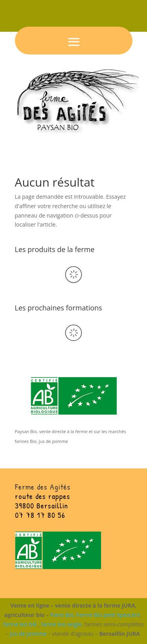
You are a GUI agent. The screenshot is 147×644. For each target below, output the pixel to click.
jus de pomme (28, 634)
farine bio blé (20, 624)
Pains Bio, (63, 615)
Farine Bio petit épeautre (108, 615)
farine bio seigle (61, 624)
